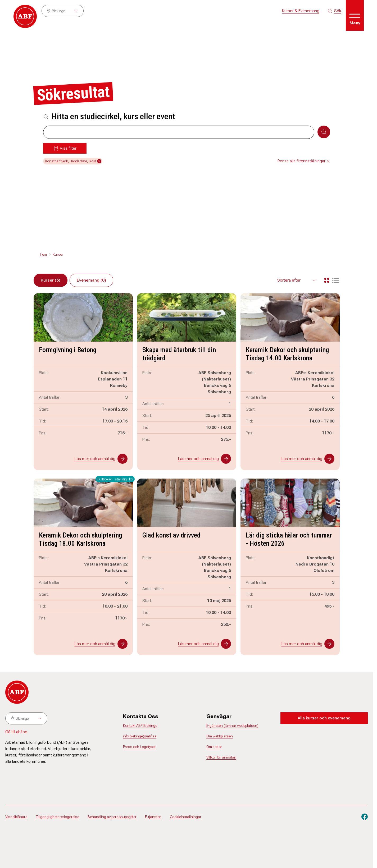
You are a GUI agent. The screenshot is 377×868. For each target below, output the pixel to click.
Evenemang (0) (91, 280)
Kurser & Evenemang (301, 11)
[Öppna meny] (355, 15)
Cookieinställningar (186, 817)
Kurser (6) (51, 280)
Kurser (58, 254)
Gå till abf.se (16, 732)
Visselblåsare (16, 817)
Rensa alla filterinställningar (304, 161)
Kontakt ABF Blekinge (140, 725)
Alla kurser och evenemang (324, 718)
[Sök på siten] (334, 11)
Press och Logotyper (139, 747)
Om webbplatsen (220, 736)
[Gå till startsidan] (25, 16)
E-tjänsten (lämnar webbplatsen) (232, 725)
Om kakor (214, 747)
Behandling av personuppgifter (112, 817)
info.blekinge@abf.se (140, 736)
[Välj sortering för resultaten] (297, 280)
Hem (43, 254)
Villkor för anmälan (221, 757)
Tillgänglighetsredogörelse (57, 817)
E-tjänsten (153, 817)
